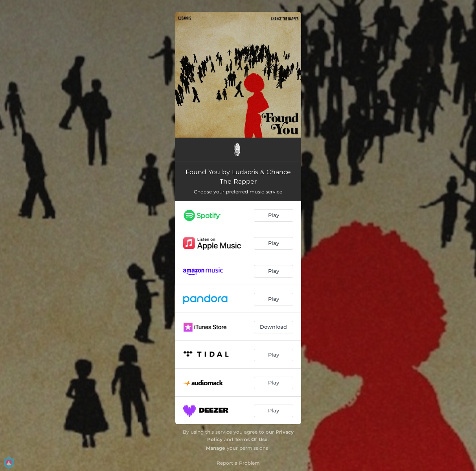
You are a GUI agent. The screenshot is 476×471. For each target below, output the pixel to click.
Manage (216, 448)
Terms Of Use (251, 439)
